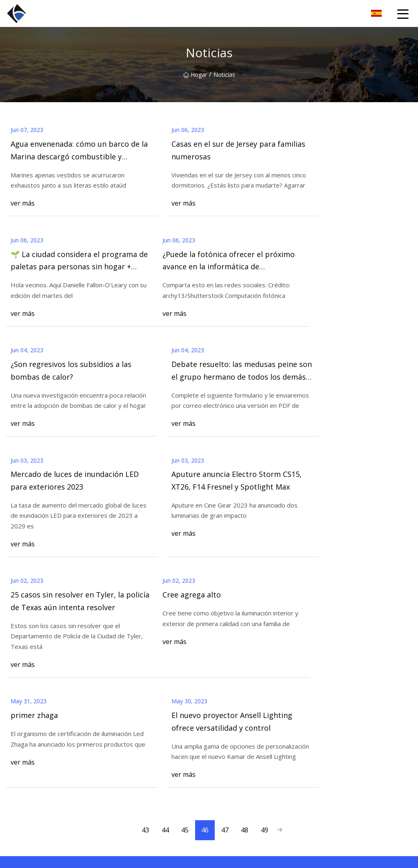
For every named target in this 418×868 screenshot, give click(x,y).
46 (205, 612)
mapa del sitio (126, 814)
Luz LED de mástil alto (239, 788)
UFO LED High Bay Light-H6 (246, 736)
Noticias (119, 775)
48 (246, 612)
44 (164, 612)
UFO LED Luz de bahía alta (245, 762)
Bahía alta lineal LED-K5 (241, 814)
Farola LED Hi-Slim (234, 827)
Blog (114, 788)
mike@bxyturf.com (292, 857)
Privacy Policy (126, 827)
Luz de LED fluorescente (241, 775)
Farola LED (224, 801)
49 (266, 612)
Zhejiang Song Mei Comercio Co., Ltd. (361, 736)
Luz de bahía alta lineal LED (245, 749)
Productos (121, 762)
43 (144, 612)
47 (225, 612)
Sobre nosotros (128, 749)
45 (185, 612)
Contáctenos (375, 666)
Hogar (195, 75)
